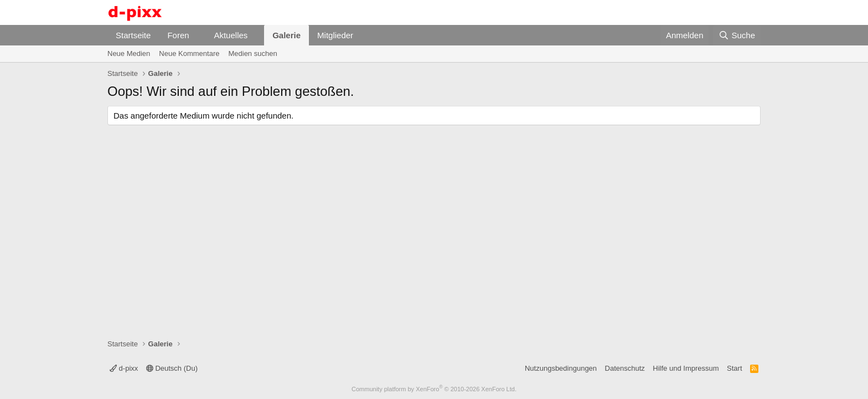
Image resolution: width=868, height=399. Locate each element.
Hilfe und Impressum (686, 368)
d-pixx (124, 368)
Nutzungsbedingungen (561, 368)
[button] (198, 35)
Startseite (133, 35)
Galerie (286, 35)
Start (734, 368)
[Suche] (737, 35)
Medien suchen (252, 53)
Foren (178, 35)
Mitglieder (335, 35)
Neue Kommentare (189, 53)
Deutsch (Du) (172, 368)
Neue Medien (129, 53)
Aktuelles (231, 35)
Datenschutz (625, 368)
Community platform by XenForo (434, 389)
